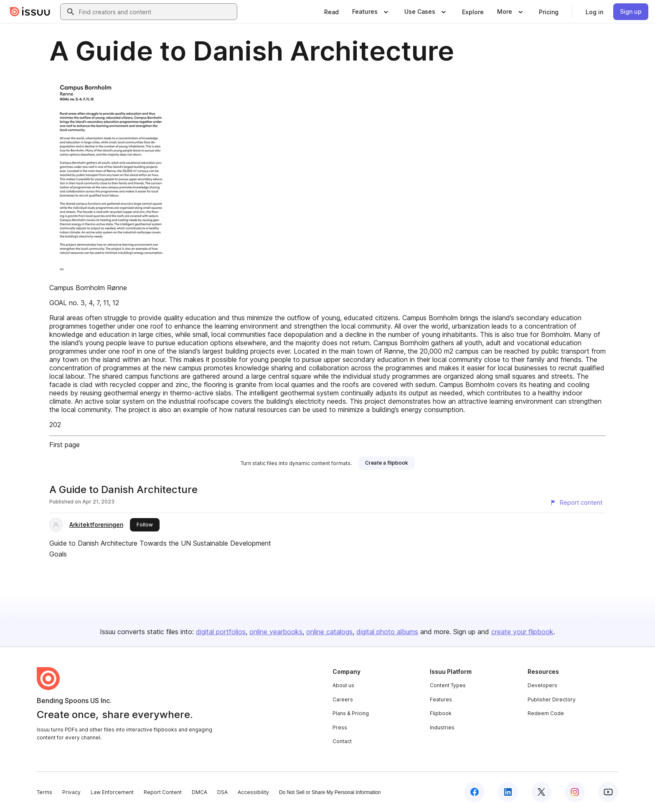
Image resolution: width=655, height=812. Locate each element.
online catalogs (329, 632)
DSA (222, 792)
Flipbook (441, 713)
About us (343, 685)
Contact (342, 741)
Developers (542, 685)
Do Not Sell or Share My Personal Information (330, 792)
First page (65, 445)
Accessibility (253, 792)
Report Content (163, 792)
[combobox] (156, 12)
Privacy (71, 792)
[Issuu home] (30, 12)
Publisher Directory (552, 699)
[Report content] (576, 503)
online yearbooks (276, 632)
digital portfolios (221, 632)
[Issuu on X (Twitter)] (541, 792)
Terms (44, 792)
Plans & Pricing (351, 713)
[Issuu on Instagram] (575, 792)
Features (441, 699)
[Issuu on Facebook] (475, 792)
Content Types (448, 685)
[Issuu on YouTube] (608, 792)
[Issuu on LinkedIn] (508, 792)
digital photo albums (387, 632)
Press (340, 727)
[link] (331, 12)
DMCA (199, 792)
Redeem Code (546, 713)
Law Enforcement (112, 792)
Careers (343, 699)
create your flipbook (522, 632)
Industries (442, 727)
